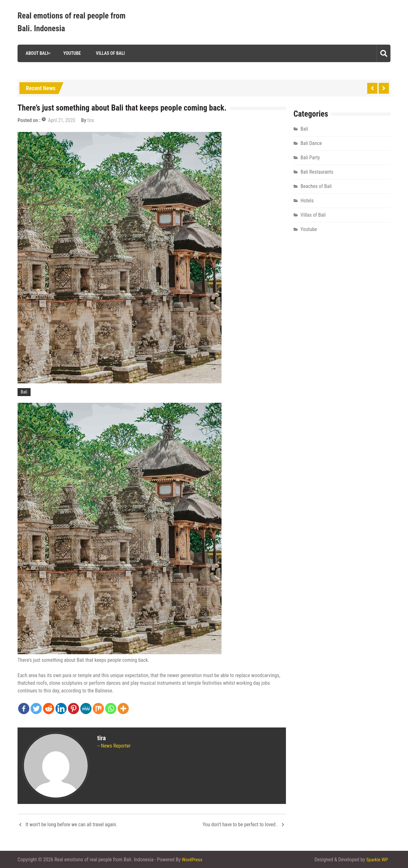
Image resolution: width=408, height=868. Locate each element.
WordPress (193, 859)
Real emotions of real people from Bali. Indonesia (72, 22)
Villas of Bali (109, 53)
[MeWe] (86, 709)
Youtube (70, 53)
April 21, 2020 (62, 120)
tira (91, 120)
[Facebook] (24, 709)
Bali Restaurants (317, 172)
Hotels (307, 201)
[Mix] (98, 709)
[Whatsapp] (111, 709)
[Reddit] (49, 709)
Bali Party (310, 158)
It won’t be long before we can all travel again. (71, 825)
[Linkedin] (61, 709)
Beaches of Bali (316, 186)
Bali (24, 392)
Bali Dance (311, 143)
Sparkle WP (376, 859)
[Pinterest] (73, 709)
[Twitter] (36, 709)
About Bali (35, 53)
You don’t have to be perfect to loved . (240, 825)
